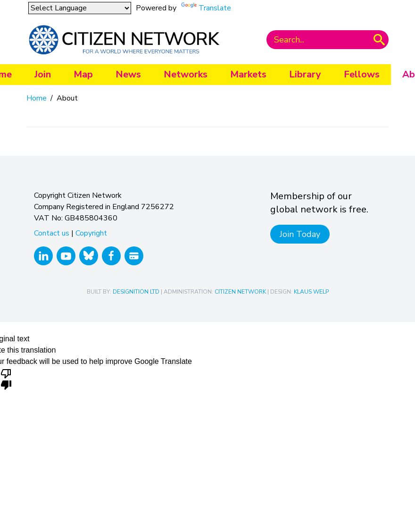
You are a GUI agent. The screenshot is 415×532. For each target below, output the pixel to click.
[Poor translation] (6, 379)
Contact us (52, 233)
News (128, 74)
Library (305, 74)
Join (43, 74)
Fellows (362, 74)
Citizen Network (240, 292)
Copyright (91, 233)
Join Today (300, 234)
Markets (248, 74)
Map (83, 74)
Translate (215, 8)
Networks (186, 74)
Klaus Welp (311, 292)
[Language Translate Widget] (80, 8)
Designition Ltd (136, 292)
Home (37, 98)
